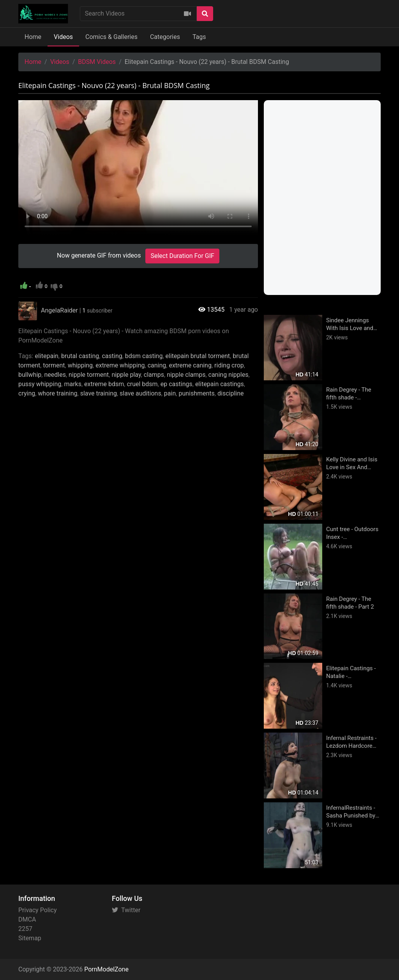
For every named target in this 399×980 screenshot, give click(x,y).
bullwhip (30, 375)
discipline (231, 393)
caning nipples (229, 375)
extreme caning (190, 365)
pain (170, 393)
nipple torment (89, 375)
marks (73, 384)
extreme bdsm (104, 384)
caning (157, 365)
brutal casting (80, 356)
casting (112, 356)
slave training (99, 393)
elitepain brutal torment (198, 356)
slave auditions (140, 393)
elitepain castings (220, 384)
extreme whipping (120, 365)
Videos (63, 37)
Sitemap (30, 938)
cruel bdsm (142, 384)
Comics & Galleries (111, 37)
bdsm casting (144, 356)
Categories (165, 37)
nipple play (126, 375)
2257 (25, 929)
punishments (196, 393)
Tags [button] (199, 37)
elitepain (46, 356)
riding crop (229, 365)
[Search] (205, 14)
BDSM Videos (97, 62)
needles (55, 375)
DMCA (27, 919)
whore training (57, 393)
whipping (80, 365)
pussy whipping (40, 384)
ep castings (177, 384)
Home (33, 37)
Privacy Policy (38, 910)
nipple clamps (186, 375)
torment (54, 365)
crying (27, 393)
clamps (154, 375)
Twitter (126, 910)
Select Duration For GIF (182, 256)
